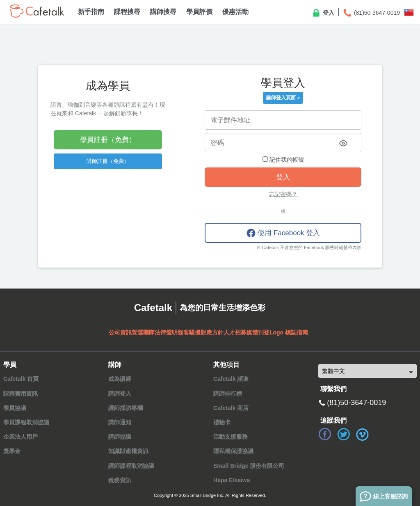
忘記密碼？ (283, 194)
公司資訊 (120, 332)
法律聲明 (166, 332)
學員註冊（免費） (108, 140)
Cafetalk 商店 (231, 408)
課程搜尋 (127, 12)
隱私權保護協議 (233, 451)
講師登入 (120, 394)
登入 (323, 13)
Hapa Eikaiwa (232, 480)
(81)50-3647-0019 (371, 13)
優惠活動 (235, 12)
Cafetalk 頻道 (231, 379)
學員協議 (15, 408)
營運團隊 (143, 332)
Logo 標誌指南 (289, 332)
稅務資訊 (120, 480)
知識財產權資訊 (128, 451)
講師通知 (120, 422)
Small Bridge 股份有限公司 (249, 466)
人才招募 (235, 332)
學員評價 (199, 12)
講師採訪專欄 (126, 408)
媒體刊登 (258, 332)
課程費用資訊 (21, 394)
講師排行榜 (228, 394)
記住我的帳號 (283, 160)
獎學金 (12, 451)
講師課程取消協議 (131, 466)
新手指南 (91, 12)
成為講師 (120, 379)
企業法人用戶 (21, 437)
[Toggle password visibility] (343, 143)
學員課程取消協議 (26, 422)
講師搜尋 (163, 12)
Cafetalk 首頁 (21, 379)
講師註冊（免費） (108, 161)
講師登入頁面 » (283, 98)
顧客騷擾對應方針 (201, 332)
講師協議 (120, 437)
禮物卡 (222, 422)
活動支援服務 (231, 437)
